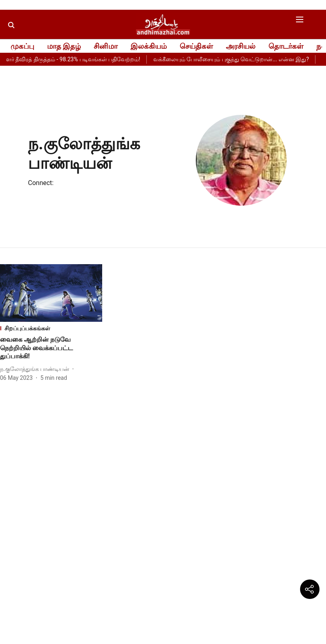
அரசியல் (241, 46)
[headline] (51, 348)
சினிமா (106, 46)
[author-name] (36, 369)
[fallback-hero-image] (51, 293)
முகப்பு (22, 46)
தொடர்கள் (286, 46)
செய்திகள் (196, 46)
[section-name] (51, 329)
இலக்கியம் (149, 46)
